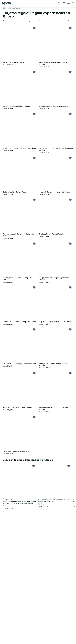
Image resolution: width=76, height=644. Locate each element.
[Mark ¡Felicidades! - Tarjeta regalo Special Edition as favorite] (70, 28)
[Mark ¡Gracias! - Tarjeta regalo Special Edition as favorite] (70, 158)
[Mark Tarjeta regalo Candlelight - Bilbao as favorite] (34, 72)
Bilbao (5, 8)
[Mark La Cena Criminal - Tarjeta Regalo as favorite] (34, 417)
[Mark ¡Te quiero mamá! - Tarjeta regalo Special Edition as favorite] (70, 244)
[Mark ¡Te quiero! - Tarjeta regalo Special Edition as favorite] (34, 330)
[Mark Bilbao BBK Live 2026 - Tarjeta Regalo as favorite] (34, 373)
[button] (16, 8)
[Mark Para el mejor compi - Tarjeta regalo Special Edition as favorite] (70, 114)
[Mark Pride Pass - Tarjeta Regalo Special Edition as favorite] (34, 288)
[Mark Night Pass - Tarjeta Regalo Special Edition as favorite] (34, 114)
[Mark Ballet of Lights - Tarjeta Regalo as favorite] (34, 158)
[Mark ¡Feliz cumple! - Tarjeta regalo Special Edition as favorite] (70, 373)
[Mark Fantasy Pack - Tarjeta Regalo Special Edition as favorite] (34, 244)
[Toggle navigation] (73, 3)
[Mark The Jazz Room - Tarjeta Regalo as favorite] (70, 200)
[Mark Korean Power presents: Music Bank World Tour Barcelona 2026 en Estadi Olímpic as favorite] (34, 466)
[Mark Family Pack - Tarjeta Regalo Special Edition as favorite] (70, 330)
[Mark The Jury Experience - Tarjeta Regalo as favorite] (70, 72)
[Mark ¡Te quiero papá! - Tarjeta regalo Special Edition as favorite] (34, 200)
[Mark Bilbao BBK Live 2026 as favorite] (69, 466)
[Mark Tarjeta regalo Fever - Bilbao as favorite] (34, 28)
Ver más (70, 21)
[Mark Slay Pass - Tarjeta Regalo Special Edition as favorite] (70, 288)
